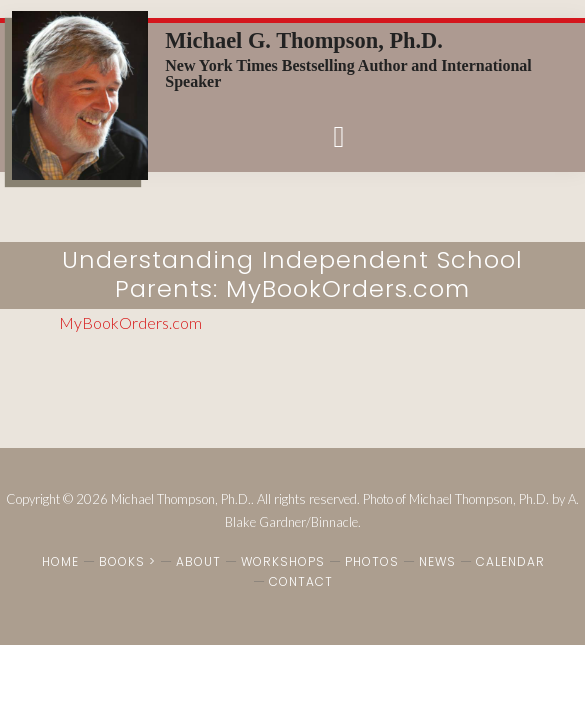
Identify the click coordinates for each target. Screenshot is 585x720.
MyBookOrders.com (130, 322)
